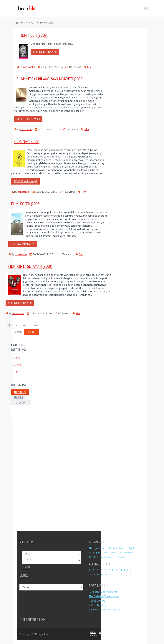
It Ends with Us (97, 601)
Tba (91, 548)
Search (32, 332)
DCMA (128, 632)
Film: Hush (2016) (33, 35)
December (121, 557)
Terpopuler (20, 392)
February (112, 548)
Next (26, 325)
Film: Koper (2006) (26, 204)
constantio (29, 67)
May (91, 552)
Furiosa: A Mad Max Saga (103, 592)
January (100, 548)
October (93, 557)
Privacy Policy (115, 632)
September (126, 552)
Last (36, 325)
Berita (17, 358)
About (93, 632)
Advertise (106, 636)
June (99, 552)
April (131, 548)
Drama (18, 365)
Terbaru (18, 397)
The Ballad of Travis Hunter (104, 596)
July (106, 552)
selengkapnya (45, 52)
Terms (102, 632)
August (114, 552)
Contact (137, 632)
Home (22, 23)
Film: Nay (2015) (26, 141)
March (123, 548)
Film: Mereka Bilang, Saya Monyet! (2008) (50, 79)
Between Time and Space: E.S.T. (107, 610)
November (106, 557)
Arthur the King (97, 605)
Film (89, 67)
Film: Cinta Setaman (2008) (30, 266)
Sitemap (94, 636)
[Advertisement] (25, 476)
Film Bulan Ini (21, 403)
